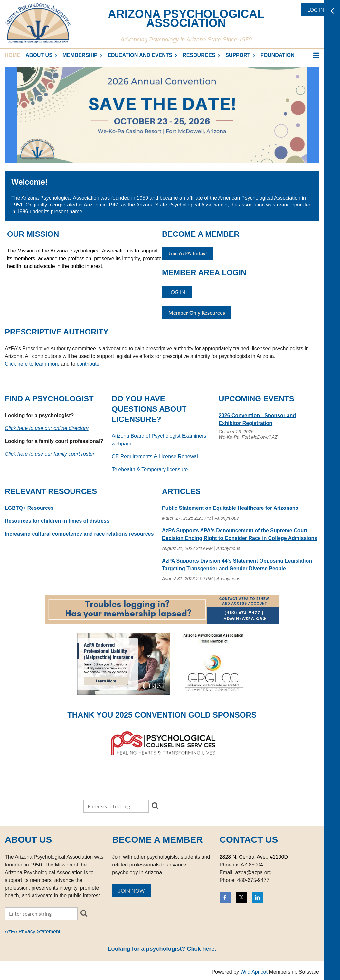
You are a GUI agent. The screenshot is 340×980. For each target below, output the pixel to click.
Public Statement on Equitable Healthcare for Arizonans (230, 508)
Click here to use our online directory (47, 428)
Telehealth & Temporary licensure (150, 469)
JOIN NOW (132, 890)
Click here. (201, 949)
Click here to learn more (32, 364)
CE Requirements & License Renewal (155, 457)
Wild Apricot (254, 972)
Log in (316, 9)
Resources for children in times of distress (57, 521)
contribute (88, 364)
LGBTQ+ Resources (29, 508)
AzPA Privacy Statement (33, 932)
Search (155, 806)
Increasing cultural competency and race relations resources (79, 534)
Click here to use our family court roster (50, 454)
